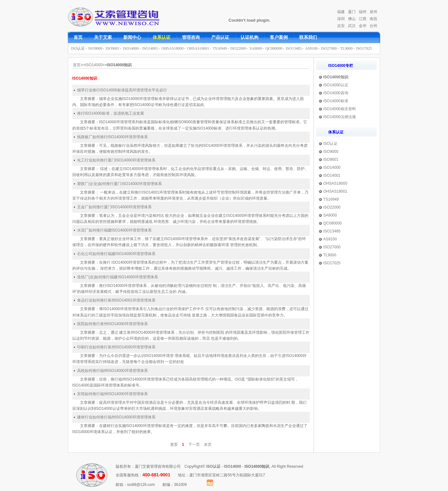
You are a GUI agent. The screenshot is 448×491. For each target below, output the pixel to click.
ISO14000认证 (336, 85)
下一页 (194, 445)
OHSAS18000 (173, 48)
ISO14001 (150, 48)
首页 (77, 65)
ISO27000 (329, 48)
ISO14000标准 (336, 101)
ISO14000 (131, 48)
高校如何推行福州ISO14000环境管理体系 (112, 371)
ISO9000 (95, 48)
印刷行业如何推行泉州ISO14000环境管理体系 (116, 347)
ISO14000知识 (336, 77)
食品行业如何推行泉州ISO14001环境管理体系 (116, 300)
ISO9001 (113, 48)
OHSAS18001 (198, 48)
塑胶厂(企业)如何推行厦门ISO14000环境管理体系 (119, 184)
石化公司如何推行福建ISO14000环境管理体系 (116, 254)
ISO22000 (238, 48)
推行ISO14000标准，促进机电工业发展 (111, 113)
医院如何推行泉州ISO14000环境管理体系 (112, 324)
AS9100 (311, 48)
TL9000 (347, 48)
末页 (208, 445)
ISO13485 (294, 48)
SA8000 (256, 48)
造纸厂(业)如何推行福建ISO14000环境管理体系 (118, 277)
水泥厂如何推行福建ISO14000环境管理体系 (114, 230)
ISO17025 (364, 48)
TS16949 (220, 48)
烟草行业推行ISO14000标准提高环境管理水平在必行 (122, 90)
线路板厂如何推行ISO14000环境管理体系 (112, 137)
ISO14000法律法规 (340, 117)
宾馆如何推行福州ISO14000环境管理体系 (112, 394)
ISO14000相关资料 (340, 109)
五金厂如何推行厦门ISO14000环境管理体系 (114, 207)
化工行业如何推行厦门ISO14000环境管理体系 (116, 160)
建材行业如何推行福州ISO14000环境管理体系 (116, 417)
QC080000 (274, 48)
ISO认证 (78, 48)
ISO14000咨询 (336, 93)
